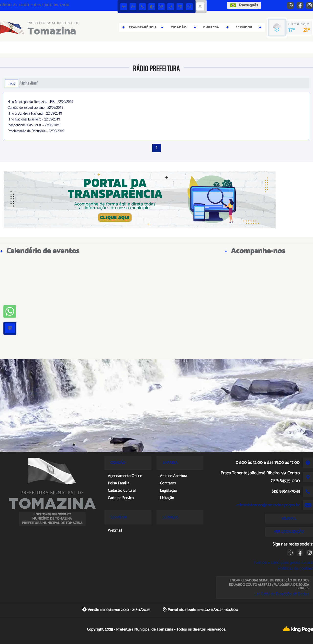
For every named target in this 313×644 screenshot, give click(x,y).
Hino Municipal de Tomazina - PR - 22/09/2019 (40, 101)
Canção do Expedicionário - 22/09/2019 (35, 107)
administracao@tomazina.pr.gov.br (268, 505)
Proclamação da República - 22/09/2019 (36, 131)
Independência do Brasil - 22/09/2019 (34, 125)
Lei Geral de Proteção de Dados (282, 594)
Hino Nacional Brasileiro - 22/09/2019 (34, 119)
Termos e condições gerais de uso (283, 562)
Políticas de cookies (296, 568)
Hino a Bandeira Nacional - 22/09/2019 (35, 113)
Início (11, 83)
